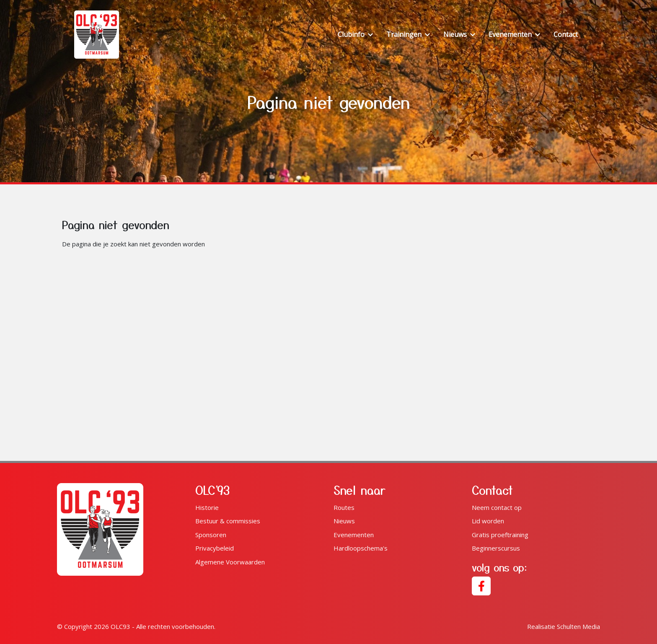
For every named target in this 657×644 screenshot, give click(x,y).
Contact (566, 34)
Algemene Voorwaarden (230, 562)
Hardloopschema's (361, 548)
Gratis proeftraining (500, 535)
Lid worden (488, 521)
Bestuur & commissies (228, 521)
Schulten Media (564, 626)
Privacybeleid (215, 548)
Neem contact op (497, 507)
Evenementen (354, 535)
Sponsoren (211, 535)
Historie (207, 507)
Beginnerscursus (496, 548)
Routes (344, 507)
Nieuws (344, 521)
